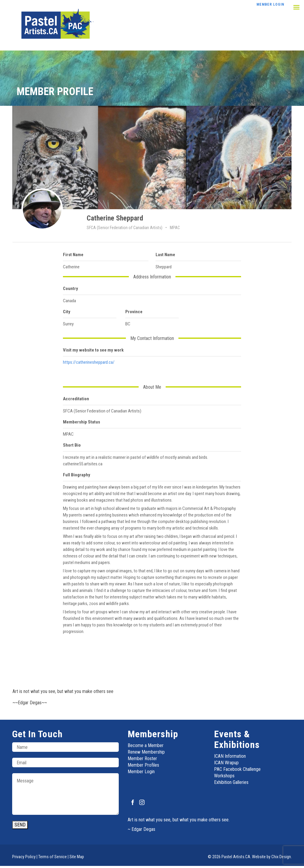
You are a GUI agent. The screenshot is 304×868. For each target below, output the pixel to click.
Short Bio (72, 445)
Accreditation (76, 399)
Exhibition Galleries (231, 782)
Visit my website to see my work (93, 350)
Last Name (165, 255)
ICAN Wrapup (226, 763)
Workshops (224, 776)
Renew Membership (146, 752)
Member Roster (142, 758)
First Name (73, 255)
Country (71, 289)
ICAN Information (230, 756)
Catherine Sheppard (115, 218)
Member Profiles (143, 765)
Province (134, 312)
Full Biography (77, 475)
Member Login (141, 772)
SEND (20, 825)
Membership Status (81, 422)
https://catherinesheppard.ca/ (89, 362)
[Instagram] (142, 802)
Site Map (77, 857)
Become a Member (146, 745)
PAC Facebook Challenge (237, 769)
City (67, 312)
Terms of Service (53, 857)
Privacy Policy (24, 857)
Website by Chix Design (271, 857)
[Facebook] (133, 802)
